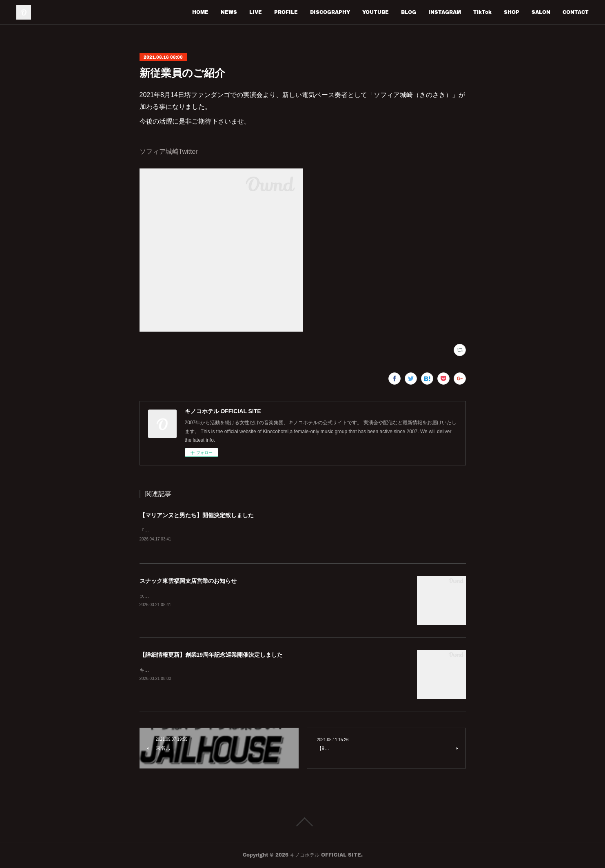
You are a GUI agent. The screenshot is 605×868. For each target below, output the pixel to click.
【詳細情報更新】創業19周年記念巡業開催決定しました (211, 655)
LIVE (256, 12)
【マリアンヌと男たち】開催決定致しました (197, 515)
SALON (541, 12)
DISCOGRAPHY (330, 12)
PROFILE (286, 12)
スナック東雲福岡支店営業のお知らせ (188, 581)
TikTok (482, 12)
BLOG (409, 12)
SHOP (512, 12)
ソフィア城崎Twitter (169, 152)
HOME (200, 12)
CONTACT (576, 12)
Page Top (302, 822)
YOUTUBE (376, 12)
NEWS (229, 12)
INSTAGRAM (445, 12)
